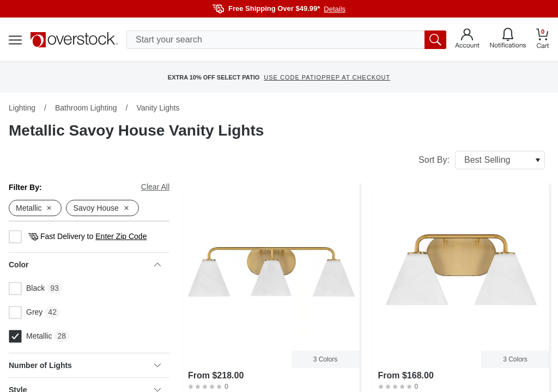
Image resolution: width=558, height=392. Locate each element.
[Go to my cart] (543, 40)
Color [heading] (85, 265)
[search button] (435, 40)
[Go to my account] (467, 40)
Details (335, 9)
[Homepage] (74, 40)
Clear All (155, 187)
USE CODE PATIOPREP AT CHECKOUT (327, 77)
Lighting (22, 108)
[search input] (286, 40)
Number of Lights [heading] (85, 365)
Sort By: (482, 160)
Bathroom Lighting (86, 108)
